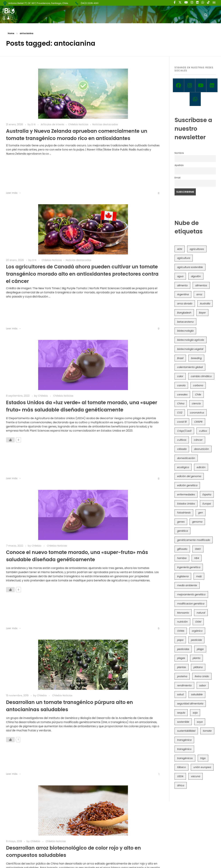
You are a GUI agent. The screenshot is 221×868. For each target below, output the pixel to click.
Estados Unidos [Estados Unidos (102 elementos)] (186, 504)
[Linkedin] (212, 85)
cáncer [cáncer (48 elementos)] (198, 440)
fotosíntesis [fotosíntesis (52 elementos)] (184, 513)
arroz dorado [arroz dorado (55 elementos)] (185, 304)
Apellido (179, 165)
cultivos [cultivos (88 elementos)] (182, 440)
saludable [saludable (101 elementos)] (197, 694)
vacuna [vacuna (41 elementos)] (196, 776)
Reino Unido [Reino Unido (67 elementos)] (202, 676)
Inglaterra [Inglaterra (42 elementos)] (183, 576)
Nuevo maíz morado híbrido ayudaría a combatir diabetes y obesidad (43, 562)
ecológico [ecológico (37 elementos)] (183, 467)
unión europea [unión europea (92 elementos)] (202, 767)
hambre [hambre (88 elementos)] (182, 558)
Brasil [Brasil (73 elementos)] (180, 358)
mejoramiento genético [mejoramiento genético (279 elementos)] (191, 594)
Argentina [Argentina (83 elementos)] (183, 294)
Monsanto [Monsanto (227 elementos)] (183, 613)
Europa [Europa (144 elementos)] (207, 504)
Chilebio (43, 252)
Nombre (179, 153)
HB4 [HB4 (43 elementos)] (197, 558)
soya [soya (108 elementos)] (200, 722)
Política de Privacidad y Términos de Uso (118, 857)
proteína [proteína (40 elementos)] (182, 676)
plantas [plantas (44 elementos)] (182, 667)
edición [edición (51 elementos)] (201, 467)
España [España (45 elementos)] (207, 494)
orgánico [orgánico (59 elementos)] (197, 631)
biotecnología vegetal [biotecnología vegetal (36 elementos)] (190, 349)
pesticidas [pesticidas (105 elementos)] (183, 649)
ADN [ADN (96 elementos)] (180, 249)
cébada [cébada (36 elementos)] (182, 449)
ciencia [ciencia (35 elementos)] (196, 403)
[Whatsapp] (195, 99)
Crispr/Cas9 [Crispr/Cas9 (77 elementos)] (184, 431)
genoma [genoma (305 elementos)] (197, 522)
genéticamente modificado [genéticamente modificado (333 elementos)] (194, 540)
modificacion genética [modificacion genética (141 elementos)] (191, 604)
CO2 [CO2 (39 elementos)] (180, 413)
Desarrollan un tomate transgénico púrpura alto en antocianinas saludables (41, 416)
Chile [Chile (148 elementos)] (198, 395)
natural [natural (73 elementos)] (201, 613)
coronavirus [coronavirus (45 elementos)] (197, 413)
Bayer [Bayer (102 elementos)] (202, 313)
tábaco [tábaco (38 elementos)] (181, 767)
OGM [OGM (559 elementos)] (198, 622)
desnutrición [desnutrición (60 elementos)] (201, 449)
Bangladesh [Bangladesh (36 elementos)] (184, 313)
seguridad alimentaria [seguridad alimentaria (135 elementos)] (190, 704)
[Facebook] (178, 85)
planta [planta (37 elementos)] (196, 658)
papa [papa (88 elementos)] (180, 640)
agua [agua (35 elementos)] (180, 276)
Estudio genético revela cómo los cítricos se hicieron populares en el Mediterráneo (124, 562)
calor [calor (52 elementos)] (180, 376)
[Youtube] (201, 85)
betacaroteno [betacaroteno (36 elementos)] (185, 322)
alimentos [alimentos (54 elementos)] (201, 285)
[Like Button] (78, 193)
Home (11, 33)
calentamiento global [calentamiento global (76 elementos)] (190, 367)
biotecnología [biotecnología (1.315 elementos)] (185, 331)
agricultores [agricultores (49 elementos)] (197, 249)
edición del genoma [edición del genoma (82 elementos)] (189, 476)
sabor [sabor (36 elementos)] (203, 685)
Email (177, 178)
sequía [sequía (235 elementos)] (181, 713)
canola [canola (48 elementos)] (181, 385)
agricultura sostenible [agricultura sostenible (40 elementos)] (190, 267)
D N (34, 117)
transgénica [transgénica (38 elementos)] (184, 740)
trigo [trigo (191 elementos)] (203, 758)
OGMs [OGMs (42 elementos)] (181, 631)
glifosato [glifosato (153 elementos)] (182, 549)
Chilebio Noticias (16, 120)
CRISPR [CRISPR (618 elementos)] (198, 422)
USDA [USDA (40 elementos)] (180, 776)
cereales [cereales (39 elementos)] (182, 395)
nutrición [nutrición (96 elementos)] (182, 622)
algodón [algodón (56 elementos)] (196, 276)
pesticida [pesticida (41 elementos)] (196, 640)
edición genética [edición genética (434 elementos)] (187, 485)
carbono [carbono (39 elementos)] (198, 385)
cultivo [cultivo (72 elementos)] (203, 431)
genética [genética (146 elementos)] (182, 531)
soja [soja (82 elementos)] (195, 713)
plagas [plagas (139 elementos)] (181, 658)
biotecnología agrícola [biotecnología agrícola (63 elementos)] (191, 340)
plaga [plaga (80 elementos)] (200, 649)
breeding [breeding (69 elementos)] (196, 358)
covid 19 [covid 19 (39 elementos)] (182, 422)
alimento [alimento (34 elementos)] (182, 285)
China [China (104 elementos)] (181, 403)
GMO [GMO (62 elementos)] (198, 549)
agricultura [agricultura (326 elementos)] (184, 258)
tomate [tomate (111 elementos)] (207, 731)
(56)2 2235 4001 (90, 3)
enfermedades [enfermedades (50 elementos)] (186, 494)
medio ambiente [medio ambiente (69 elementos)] (187, 585)
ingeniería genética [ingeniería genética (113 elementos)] (189, 567)
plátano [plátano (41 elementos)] (198, 667)
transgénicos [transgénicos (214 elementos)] (185, 758)
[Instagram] (190, 85)
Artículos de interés (52, 117)
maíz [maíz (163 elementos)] (199, 576)
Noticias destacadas (43, 120)
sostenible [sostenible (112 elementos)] (183, 722)
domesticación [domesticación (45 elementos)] (186, 458)
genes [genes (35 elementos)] (181, 522)
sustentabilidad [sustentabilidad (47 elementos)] (186, 731)
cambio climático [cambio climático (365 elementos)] (201, 376)
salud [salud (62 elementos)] (180, 694)
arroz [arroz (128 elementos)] (199, 294)
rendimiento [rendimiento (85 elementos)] (184, 685)
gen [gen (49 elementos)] (201, 513)
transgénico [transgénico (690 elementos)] (184, 749)
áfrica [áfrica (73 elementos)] (181, 785)
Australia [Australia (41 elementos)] (205, 304)
